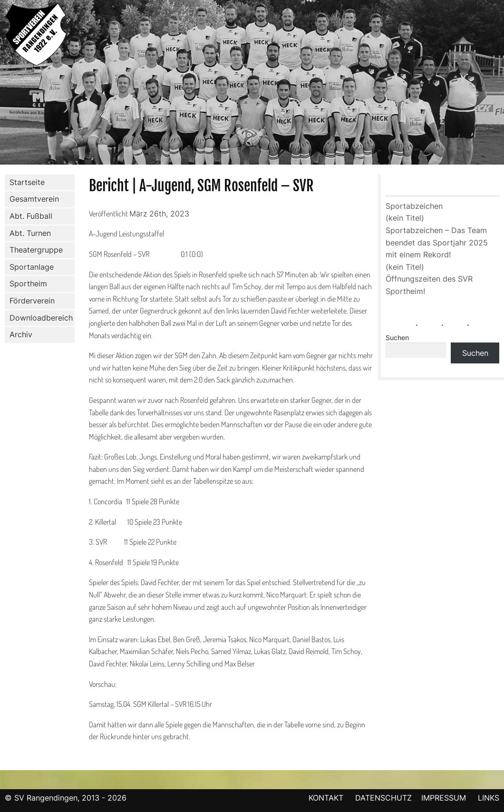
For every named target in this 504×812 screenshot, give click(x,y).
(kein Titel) (405, 218)
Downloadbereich (41, 318)
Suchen (397, 338)
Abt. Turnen (28, 233)
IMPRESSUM (445, 798)
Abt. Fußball (29, 216)
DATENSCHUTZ (383, 798)
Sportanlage (30, 267)
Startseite (27, 182)
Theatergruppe (36, 250)
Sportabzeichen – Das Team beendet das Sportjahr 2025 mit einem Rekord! (437, 242)
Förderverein (30, 301)
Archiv (21, 334)
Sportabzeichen (414, 206)
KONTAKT (326, 798)
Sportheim (28, 284)
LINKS (489, 798)
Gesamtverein (32, 199)
